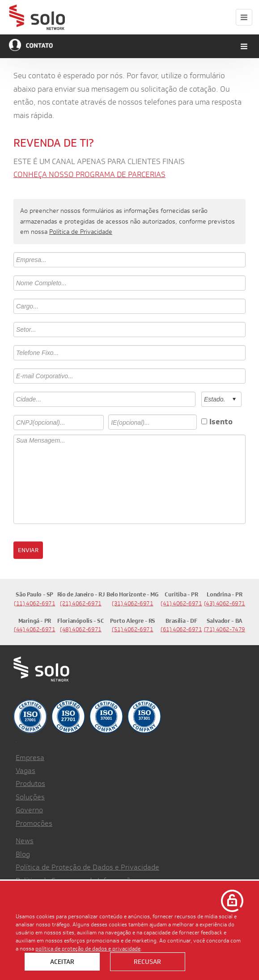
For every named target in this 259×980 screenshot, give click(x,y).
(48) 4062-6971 (81, 629)
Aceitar (62, 962)
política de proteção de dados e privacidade (88, 948)
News (25, 841)
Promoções (34, 823)
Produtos (30, 784)
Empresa (30, 758)
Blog (23, 854)
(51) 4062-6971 (133, 629)
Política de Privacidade (81, 232)
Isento (221, 422)
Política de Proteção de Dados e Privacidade (87, 867)
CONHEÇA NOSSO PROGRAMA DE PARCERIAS (89, 174)
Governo (29, 810)
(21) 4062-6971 (81, 603)
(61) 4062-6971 (181, 629)
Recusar (147, 962)
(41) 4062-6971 (181, 603)
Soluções (30, 797)
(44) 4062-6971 (35, 629)
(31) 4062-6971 (133, 603)
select (234, 399)
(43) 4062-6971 (225, 603)
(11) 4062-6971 (35, 603)
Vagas (25, 771)
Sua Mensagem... (129, 479)
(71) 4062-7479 (225, 629)
